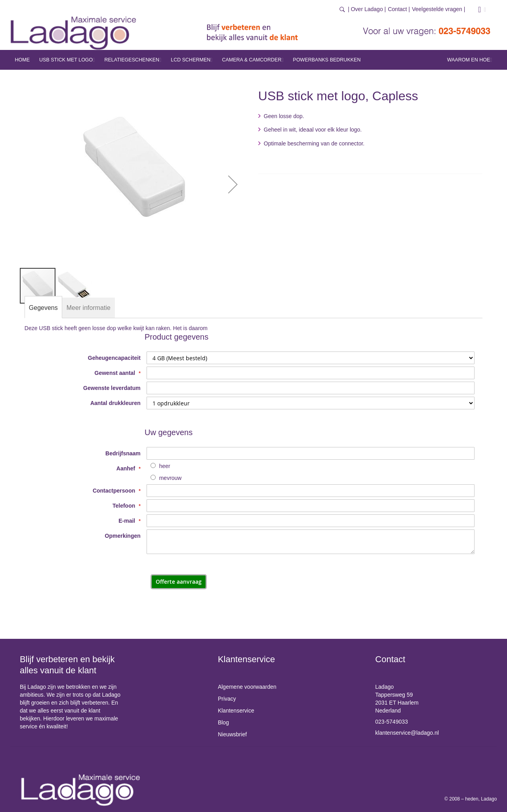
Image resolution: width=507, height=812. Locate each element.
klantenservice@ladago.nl (407, 733)
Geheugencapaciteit (114, 358)
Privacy (227, 699)
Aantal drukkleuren (115, 403)
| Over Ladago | (367, 9)
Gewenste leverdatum (112, 388)
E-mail (128, 521)
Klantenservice (236, 711)
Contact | (399, 9)
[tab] (43, 308)
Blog (223, 722)
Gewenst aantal (116, 373)
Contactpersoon (115, 491)
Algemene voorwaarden (247, 687)
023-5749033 (392, 722)
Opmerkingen (123, 536)
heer (165, 466)
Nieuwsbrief (232, 734)
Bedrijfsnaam (123, 453)
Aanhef (127, 468)
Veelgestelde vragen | (438, 9)
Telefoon (125, 506)
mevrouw (171, 478)
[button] (233, 184)
